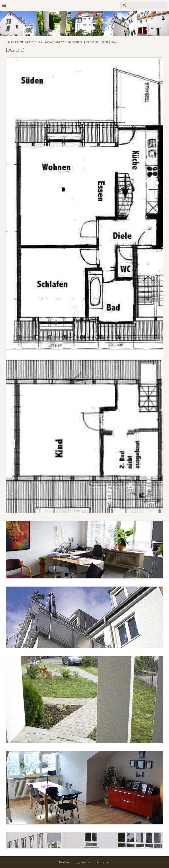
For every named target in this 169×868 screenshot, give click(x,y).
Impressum (83, 862)
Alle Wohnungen (97, 42)
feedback (65, 862)
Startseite (30, 42)
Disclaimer (103, 862)
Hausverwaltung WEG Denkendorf (61, 42)
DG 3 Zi (116, 42)
